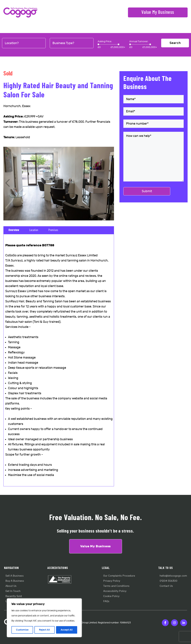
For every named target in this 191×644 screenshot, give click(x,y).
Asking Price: (105, 41)
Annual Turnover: (139, 41)
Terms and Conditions (116, 586)
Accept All (67, 630)
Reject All (44, 630)
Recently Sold (14, 596)
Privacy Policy (112, 581)
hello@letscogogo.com (173, 576)
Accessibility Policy (115, 591)
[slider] (98, 44)
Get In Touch (13, 591)
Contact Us (166, 586)
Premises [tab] (53, 230)
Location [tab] (34, 230)
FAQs (106, 601)
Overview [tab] (14, 230)
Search (175, 43)
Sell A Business (15, 576)
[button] (110, 183)
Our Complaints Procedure (119, 576)
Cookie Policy (111, 596)
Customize (22, 630)
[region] (44, 618)
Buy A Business (15, 581)
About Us (11, 586)
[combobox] (24, 43)
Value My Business (158, 12)
